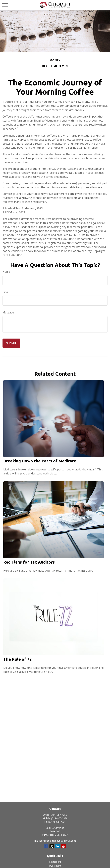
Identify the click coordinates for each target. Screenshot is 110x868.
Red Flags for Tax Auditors (29, 562)
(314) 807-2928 (59, 818)
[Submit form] (11, 343)
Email (6, 292)
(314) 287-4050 (59, 815)
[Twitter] (52, 846)
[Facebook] (46, 846)
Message (8, 312)
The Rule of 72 (18, 659)
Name (6, 272)
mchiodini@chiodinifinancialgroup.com (55, 841)
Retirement (55, 862)
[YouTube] (63, 846)
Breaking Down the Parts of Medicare (40, 461)
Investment (55, 866)
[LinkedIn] (58, 846)
